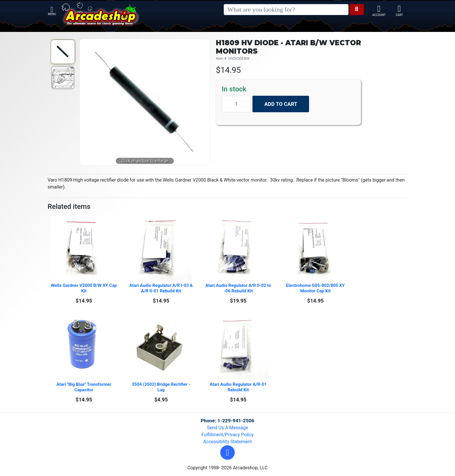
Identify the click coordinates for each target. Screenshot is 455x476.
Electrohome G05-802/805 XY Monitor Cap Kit (316, 288)
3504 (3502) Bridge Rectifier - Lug (161, 387)
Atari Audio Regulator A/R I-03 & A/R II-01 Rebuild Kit (162, 288)
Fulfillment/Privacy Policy (228, 435)
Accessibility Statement (227, 442)
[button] (228, 453)
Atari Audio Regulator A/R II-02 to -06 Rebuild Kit (239, 288)
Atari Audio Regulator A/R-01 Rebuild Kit (239, 387)
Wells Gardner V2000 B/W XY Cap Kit (84, 288)
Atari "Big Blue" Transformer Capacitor (84, 387)
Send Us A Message (228, 428)
